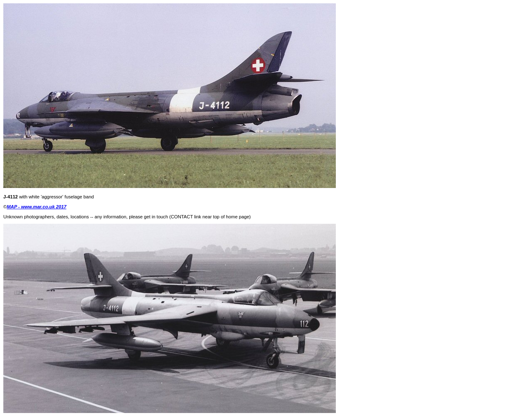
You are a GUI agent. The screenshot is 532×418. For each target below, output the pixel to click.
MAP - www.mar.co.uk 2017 (36, 207)
